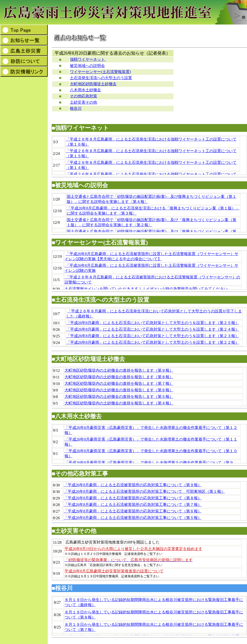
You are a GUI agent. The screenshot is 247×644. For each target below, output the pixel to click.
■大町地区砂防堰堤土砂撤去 (88, 359)
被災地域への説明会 (87, 66)
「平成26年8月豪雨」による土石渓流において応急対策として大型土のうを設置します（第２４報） (153, 329)
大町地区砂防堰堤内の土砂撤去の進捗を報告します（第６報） (119, 390)
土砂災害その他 (83, 102)
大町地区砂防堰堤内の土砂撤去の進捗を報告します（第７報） (119, 383)
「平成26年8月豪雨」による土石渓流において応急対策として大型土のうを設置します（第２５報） (153, 323)
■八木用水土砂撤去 (77, 416)
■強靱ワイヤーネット (80, 128)
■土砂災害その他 (74, 531)
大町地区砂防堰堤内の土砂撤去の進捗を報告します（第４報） (119, 403)
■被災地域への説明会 (80, 185)
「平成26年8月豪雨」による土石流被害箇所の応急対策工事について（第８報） (133, 498)
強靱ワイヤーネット (88, 59)
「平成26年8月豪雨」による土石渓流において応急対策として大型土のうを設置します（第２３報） (153, 336)
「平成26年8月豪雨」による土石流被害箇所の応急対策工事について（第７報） (133, 505)
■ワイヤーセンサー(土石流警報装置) (100, 243)
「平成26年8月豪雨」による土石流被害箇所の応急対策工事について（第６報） (133, 511)
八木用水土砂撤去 (85, 90)
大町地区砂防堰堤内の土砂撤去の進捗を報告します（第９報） (119, 370)
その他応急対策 (83, 96)
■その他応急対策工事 (80, 474)
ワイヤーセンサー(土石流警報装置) (100, 72)
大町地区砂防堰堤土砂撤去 (93, 84)
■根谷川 (62, 588)
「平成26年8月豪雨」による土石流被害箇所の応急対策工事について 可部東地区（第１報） (144, 491)
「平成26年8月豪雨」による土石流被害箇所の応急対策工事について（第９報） (133, 485)
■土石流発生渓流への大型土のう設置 (101, 300)
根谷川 (76, 108)
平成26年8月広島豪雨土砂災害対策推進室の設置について (114, 571)
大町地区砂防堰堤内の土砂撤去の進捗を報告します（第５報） (119, 397)
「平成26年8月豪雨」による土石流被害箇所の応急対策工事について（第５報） (133, 518)
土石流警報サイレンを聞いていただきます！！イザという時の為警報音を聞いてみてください (146, 289)
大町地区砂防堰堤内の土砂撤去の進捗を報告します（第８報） (119, 377)
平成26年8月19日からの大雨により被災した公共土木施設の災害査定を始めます (133, 549)
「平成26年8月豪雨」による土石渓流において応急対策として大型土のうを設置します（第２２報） (153, 342)
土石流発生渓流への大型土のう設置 (101, 78)
